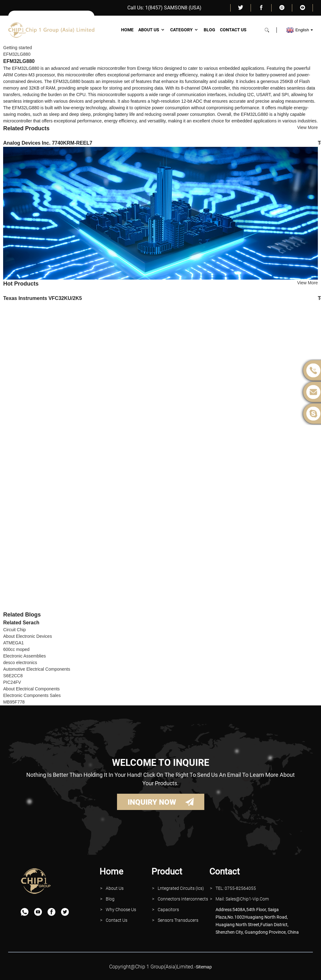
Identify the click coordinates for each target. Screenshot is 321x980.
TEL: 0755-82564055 (236, 888)
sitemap (204, 967)
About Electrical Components (31, 689)
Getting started (18, 48)
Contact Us (233, 30)
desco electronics (20, 663)
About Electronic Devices (28, 636)
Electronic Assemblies (24, 656)
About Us (152, 30)
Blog (209, 30)
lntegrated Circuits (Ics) (181, 888)
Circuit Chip (14, 630)
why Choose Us (121, 910)
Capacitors (168, 910)
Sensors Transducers (178, 920)
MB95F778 (14, 702)
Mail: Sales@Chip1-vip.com (242, 899)
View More (308, 127)
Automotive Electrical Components (37, 669)
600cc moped (16, 649)
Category (185, 30)
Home (127, 30)
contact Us (117, 920)
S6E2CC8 (13, 676)
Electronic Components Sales (32, 695)
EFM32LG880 (17, 54)
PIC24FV (12, 682)
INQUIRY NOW (152, 802)
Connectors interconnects (183, 899)
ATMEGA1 (13, 643)
